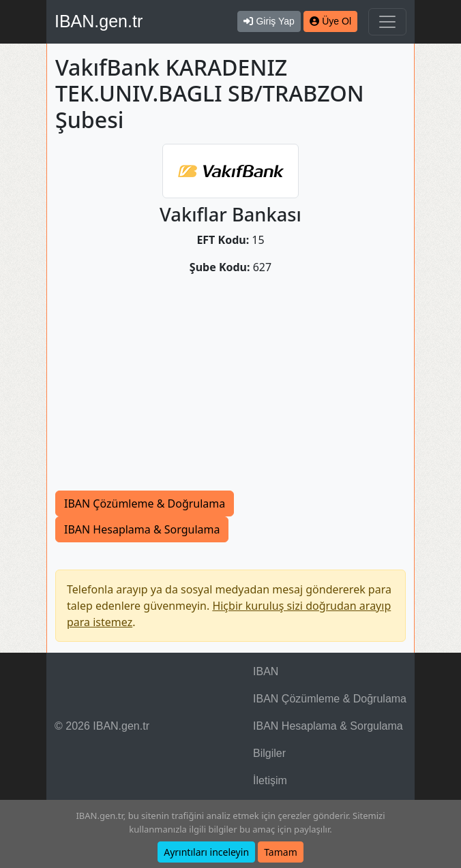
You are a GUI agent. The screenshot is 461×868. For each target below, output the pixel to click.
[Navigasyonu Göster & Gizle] (387, 22)
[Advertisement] (230, 388)
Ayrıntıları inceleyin (206, 852)
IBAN (266, 671)
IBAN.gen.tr (99, 21)
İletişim (270, 780)
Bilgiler (269, 753)
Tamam (281, 852)
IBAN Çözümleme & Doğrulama (145, 503)
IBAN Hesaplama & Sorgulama (142, 529)
